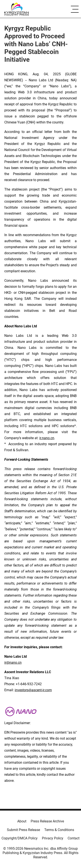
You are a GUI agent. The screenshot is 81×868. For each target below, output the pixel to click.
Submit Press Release (23, 830)
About (22, 821)
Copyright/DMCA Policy (20, 838)
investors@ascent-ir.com (33, 690)
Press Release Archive (47, 821)
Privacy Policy (53, 838)
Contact (74, 838)
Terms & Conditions (59, 830)
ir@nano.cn (13, 663)
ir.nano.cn (47, 438)
